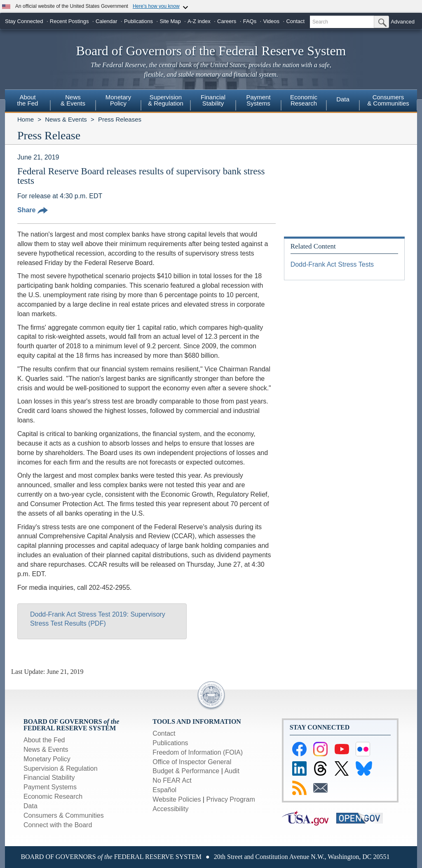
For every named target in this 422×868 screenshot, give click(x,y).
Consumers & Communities (388, 100)
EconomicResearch (304, 100)
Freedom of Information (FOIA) (198, 752)
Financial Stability (49, 778)
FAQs (250, 21)
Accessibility (170, 809)
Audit (232, 771)
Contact (295, 21)
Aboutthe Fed (28, 100)
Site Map (170, 21)
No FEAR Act (172, 780)
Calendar (107, 21)
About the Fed (44, 740)
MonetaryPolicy (118, 100)
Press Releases (120, 119)
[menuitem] (28, 101)
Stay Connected (24, 21)
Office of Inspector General (192, 762)
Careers (227, 21)
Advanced (403, 22)
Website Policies (177, 799)
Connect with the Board (58, 825)
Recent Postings (69, 21)
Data (343, 99)
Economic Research (53, 796)
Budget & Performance (186, 771)
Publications (138, 21)
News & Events (66, 119)
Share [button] (33, 210)
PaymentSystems (258, 100)
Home (26, 119)
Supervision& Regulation (166, 100)
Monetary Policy (47, 759)
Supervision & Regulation (61, 768)
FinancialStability (213, 100)
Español (164, 790)
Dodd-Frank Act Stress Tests (332, 264)
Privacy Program (230, 799)
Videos (272, 21)
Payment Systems (50, 787)
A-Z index (199, 21)
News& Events (73, 100)
